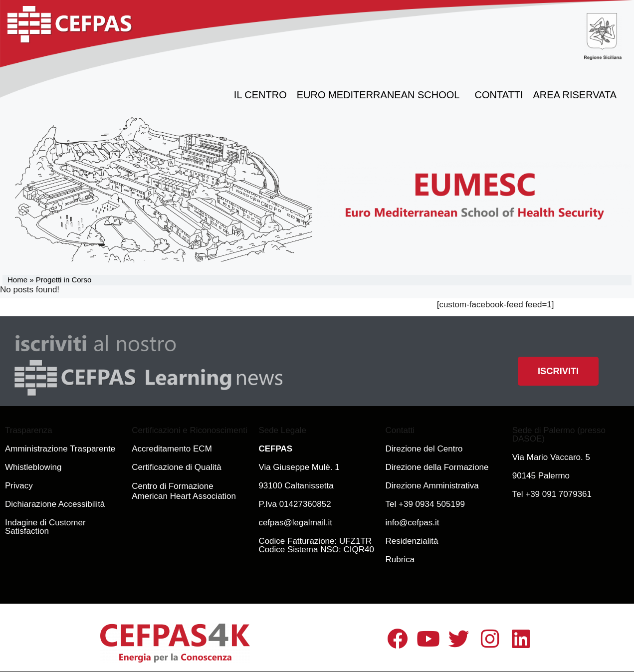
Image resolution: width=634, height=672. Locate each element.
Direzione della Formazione (437, 467)
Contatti (499, 95)
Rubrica (400, 560)
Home (17, 280)
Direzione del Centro (424, 449)
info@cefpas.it (413, 523)
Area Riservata (577, 95)
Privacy (19, 486)
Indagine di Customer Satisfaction (45, 527)
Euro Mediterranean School (381, 95)
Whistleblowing (33, 467)
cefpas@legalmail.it (295, 523)
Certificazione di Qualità (177, 467)
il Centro (260, 95)
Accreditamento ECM (172, 449)
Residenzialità (412, 541)
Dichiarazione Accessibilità (55, 504)
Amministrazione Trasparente (60, 449)
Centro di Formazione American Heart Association (184, 491)
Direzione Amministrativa (432, 486)
